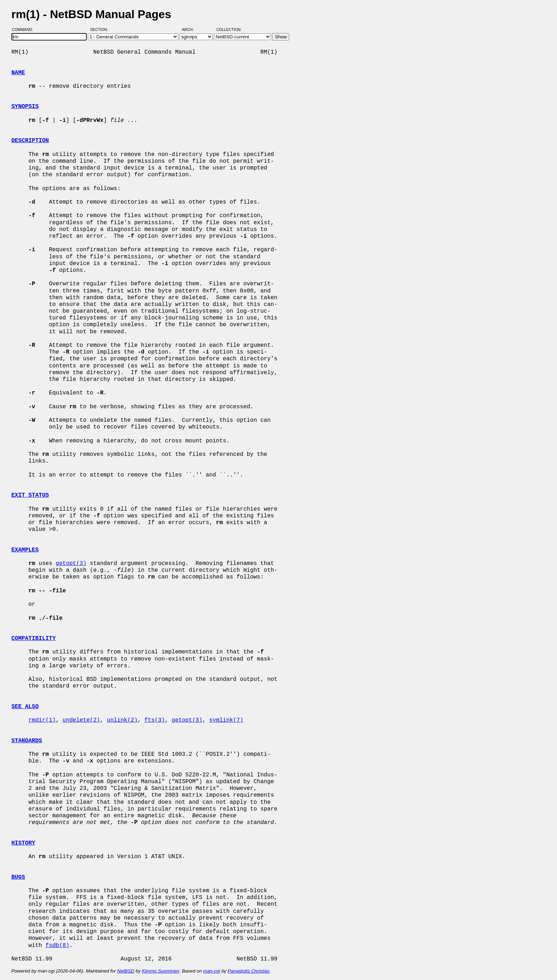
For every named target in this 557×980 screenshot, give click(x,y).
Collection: (229, 29)
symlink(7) (226, 720)
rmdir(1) (42, 720)
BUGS (18, 877)
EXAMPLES (25, 550)
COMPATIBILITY (34, 639)
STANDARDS (27, 741)
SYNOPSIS (25, 107)
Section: (101, 29)
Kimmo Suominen (160, 971)
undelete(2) (81, 720)
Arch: (191, 29)
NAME (18, 73)
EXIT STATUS (30, 495)
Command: (25, 29)
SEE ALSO (25, 707)
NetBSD (126, 971)
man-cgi (212, 971)
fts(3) (155, 720)
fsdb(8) (57, 946)
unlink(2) (122, 720)
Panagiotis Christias (249, 971)
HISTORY (23, 843)
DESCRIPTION (30, 141)
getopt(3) (71, 564)
